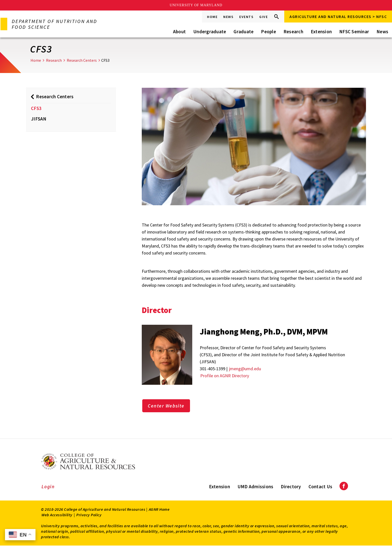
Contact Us (320, 486)
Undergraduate (210, 31)
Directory (291, 486)
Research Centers (82, 60)
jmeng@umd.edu (245, 369)
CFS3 (36, 108)
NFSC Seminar (354, 31)
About (179, 31)
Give (263, 17)
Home (212, 17)
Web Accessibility (57, 515)
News (228, 17)
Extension (321, 31)
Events (246, 17)
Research (293, 31)
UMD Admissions (255, 486)
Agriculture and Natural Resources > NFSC (338, 16)
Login (48, 486)
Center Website (166, 406)
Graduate (243, 31)
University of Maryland (196, 5)
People (268, 31)
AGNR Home (159, 509)
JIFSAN (39, 119)
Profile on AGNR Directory (225, 376)
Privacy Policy (89, 515)
